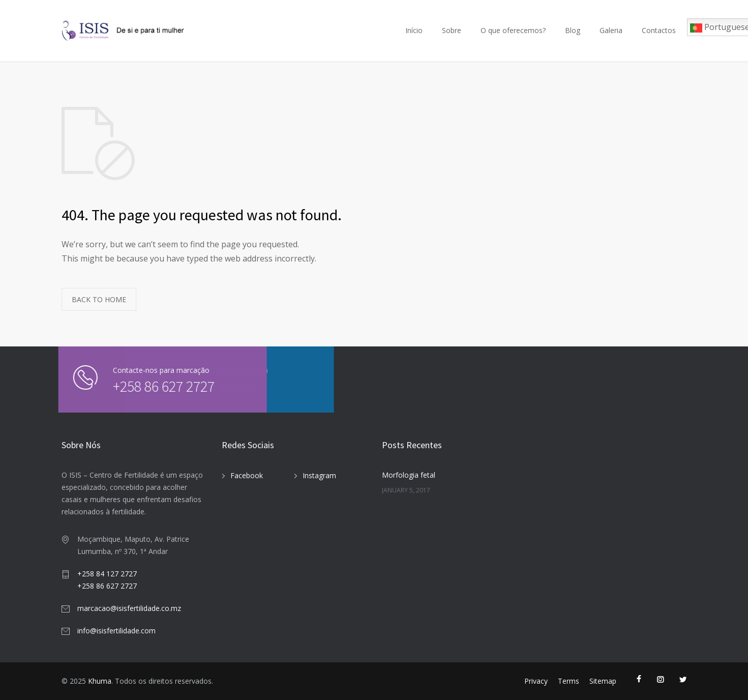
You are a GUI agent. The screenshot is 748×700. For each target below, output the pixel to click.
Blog (573, 30)
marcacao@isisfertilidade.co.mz (129, 608)
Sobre (452, 30)
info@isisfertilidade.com (116, 631)
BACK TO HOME (99, 299)
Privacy (536, 681)
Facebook (247, 475)
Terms (569, 681)
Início (414, 30)
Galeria (611, 30)
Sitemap (603, 681)
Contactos (659, 30)
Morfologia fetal (409, 475)
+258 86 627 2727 (147, 386)
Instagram (319, 475)
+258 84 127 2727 (107, 574)
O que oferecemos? (513, 30)
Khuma (100, 681)
